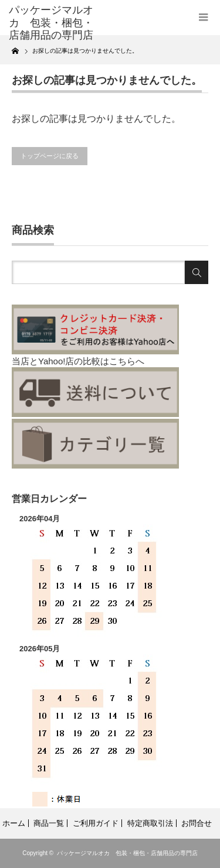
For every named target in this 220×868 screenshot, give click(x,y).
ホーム (14, 823)
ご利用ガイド (96, 823)
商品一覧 (49, 823)
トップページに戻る (50, 156)
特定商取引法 (150, 823)
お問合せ (197, 823)
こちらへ (127, 361)
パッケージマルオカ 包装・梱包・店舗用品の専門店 (127, 853)
